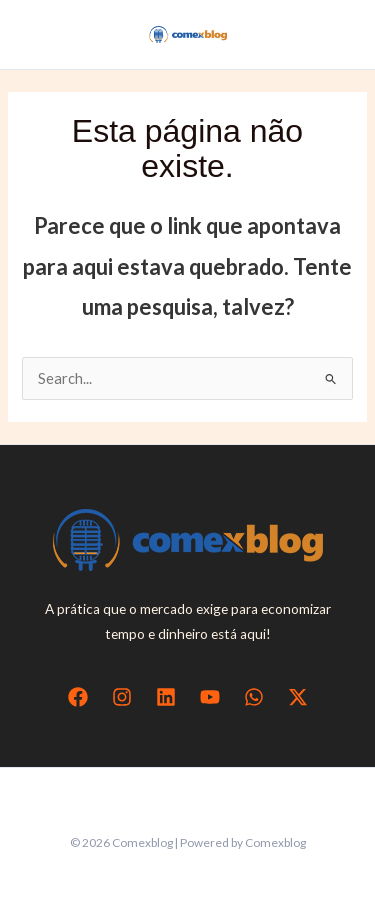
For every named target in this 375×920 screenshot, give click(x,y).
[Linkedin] (166, 697)
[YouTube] (210, 697)
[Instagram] (122, 697)
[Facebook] (78, 697)
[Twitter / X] (298, 697)
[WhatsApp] (254, 697)
